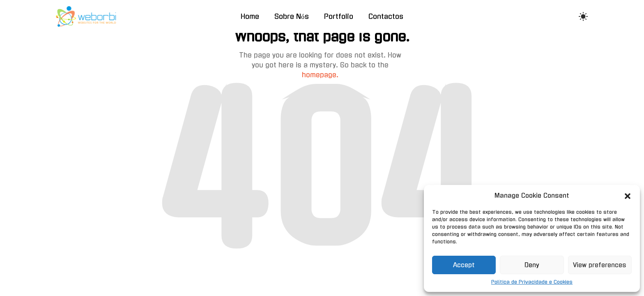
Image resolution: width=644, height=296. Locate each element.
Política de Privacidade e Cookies (532, 282)
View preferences (600, 265)
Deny (532, 265)
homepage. (320, 75)
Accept (464, 265)
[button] (628, 196)
